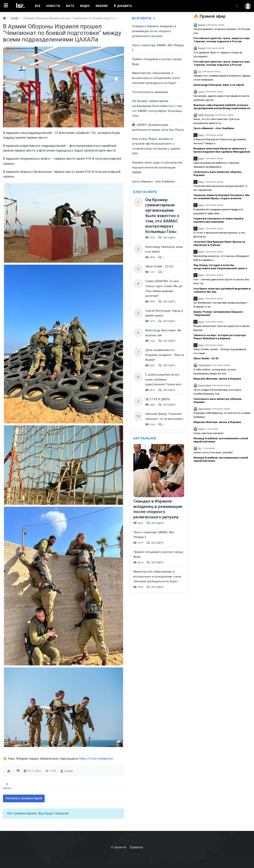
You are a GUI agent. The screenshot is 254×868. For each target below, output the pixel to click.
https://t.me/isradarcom (96, 759)
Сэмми (69, 771)
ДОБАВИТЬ (123, 6)
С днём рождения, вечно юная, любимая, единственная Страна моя (163, 379)
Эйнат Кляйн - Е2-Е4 (159, 266)
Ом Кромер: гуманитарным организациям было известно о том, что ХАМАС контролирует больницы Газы (162, 216)
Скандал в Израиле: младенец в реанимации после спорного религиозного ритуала (154, 31)
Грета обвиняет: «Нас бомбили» (154, 182)
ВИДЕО (85, 6)
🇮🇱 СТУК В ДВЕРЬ (158, 399)
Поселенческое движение (150, 92)
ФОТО (70, 6)
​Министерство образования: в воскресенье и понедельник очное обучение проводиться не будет (156, 78)
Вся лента (144, 18)
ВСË (38, 6)
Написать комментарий (24, 798)
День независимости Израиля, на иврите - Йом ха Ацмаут (165, 355)
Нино (201, 135)
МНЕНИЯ (102, 6)
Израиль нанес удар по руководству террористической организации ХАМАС (157, 167)
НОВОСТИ (53, 6)
